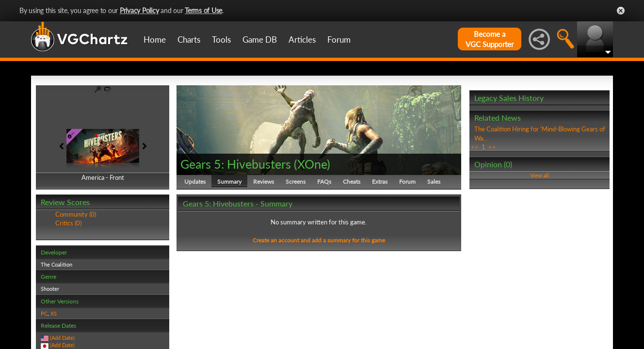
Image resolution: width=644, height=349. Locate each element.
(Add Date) (62, 338)
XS (54, 313)
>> (492, 147)
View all (539, 175)
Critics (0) (68, 223)
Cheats (352, 182)
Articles (302, 40)
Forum (339, 40)
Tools (221, 40)
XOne (312, 164)
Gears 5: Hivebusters (236, 164)
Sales (434, 182)
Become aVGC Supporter (490, 39)
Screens (296, 182)
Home (155, 40)
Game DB (260, 40)
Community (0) (76, 214)
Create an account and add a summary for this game (319, 240)
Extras (380, 182)
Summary (229, 182)
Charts (189, 40)
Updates (195, 182)
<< (475, 147)
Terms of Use (203, 10)
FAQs (324, 182)
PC (44, 313)
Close (621, 11)
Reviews (264, 182)
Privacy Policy (139, 10)
